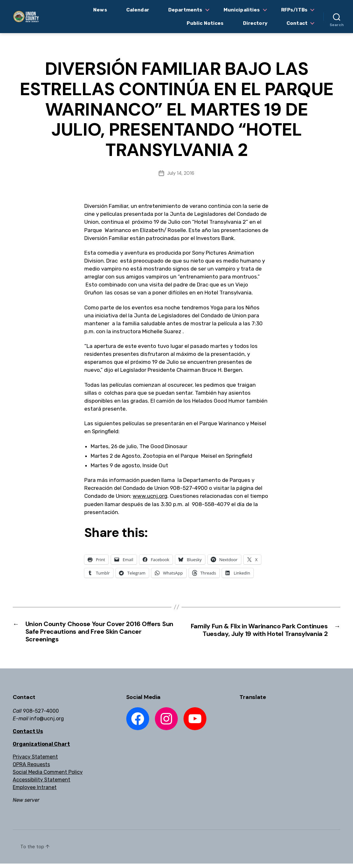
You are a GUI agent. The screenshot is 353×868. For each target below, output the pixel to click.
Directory (255, 23)
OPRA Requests (31, 769)
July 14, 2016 (181, 173)
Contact (297, 23)
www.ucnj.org (150, 496)
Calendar (138, 10)
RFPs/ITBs (294, 10)
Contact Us (28, 736)
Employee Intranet (35, 792)
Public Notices (205, 23)
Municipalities (242, 10)
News (100, 10)
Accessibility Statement (42, 784)
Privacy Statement (35, 761)
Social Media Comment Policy (48, 776)
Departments (185, 10)
